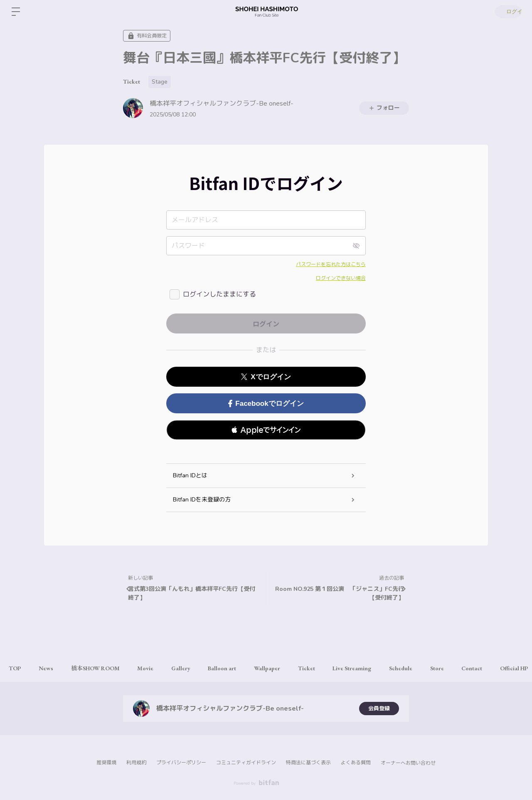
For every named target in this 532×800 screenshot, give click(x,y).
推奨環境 (106, 763)
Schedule (430, 668)
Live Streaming (378, 668)
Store (469, 668)
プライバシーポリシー (181, 763)
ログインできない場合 (341, 278)
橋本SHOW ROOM (103, 668)
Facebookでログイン (266, 404)
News (50, 668)
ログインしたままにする (219, 294)
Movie (156, 668)
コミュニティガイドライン (246, 763)
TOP (16, 668)
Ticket (132, 81)
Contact (507, 668)
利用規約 (136, 763)
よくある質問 (356, 763)
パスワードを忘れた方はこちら (331, 264)
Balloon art (239, 668)
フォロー (384, 108)
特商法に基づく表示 (308, 763)
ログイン (507, 12)
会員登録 (379, 708)
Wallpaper (287, 668)
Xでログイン (266, 377)
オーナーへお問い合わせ (408, 763)
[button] (266, 430)
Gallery (195, 668)
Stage (160, 82)
